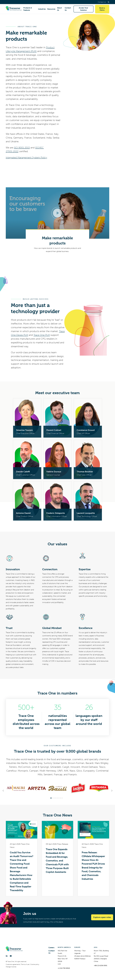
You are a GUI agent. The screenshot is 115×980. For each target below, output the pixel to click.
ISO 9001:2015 (22, 148)
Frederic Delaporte (56, 513)
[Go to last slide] (3, 791)
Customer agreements (13, 964)
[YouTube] (11, 956)
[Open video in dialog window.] (57, 213)
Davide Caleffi (23, 472)
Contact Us (102, 2)
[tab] (51, 798)
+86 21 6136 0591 (100, 965)
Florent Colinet (54, 430)
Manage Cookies (11, 967)
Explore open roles (102, 917)
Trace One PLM (42, 335)
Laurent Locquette (86, 513)
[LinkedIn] (7, 956)
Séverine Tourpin (24, 430)
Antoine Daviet (23, 513)
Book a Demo (102, 9)
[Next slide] (112, 791)
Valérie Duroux (54, 472)
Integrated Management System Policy (26, 158)
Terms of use (25, 964)
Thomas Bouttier (85, 472)
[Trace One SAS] (14, 9)
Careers (51, 948)
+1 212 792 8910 (64, 968)
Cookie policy (35, 964)
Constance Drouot (86, 430)
